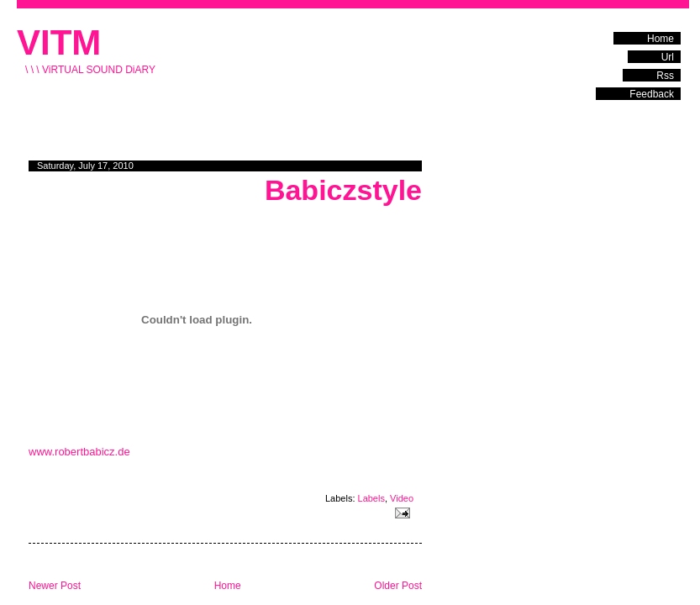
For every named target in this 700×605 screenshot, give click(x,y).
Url (668, 57)
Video (402, 498)
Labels (371, 498)
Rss (665, 76)
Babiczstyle (343, 190)
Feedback (652, 94)
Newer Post (55, 586)
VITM (59, 42)
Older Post (398, 586)
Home (661, 39)
